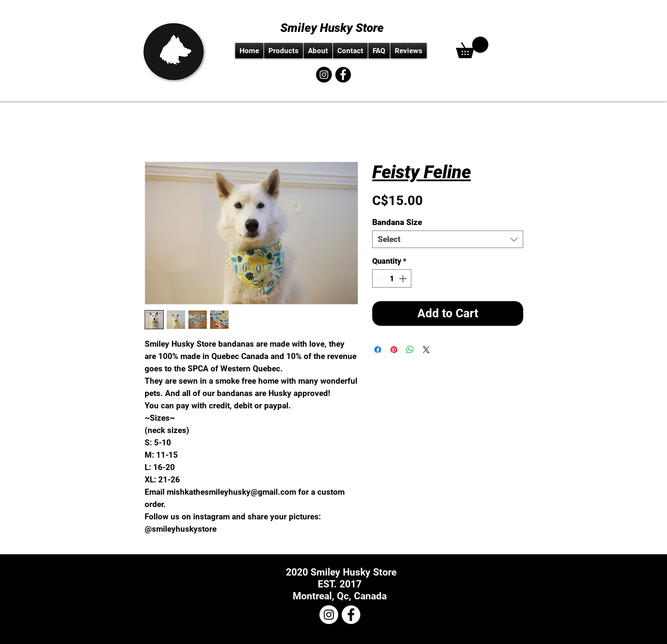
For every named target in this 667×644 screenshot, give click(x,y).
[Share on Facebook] (378, 350)
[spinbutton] (392, 278)
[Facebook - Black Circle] (343, 75)
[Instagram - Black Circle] (324, 75)
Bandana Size (397, 222)
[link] (472, 47)
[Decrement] (380, 278)
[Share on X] (426, 350)
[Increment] (403, 278)
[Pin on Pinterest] (394, 350)
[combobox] (448, 239)
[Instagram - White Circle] (329, 615)
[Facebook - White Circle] (351, 615)
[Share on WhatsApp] (410, 350)
